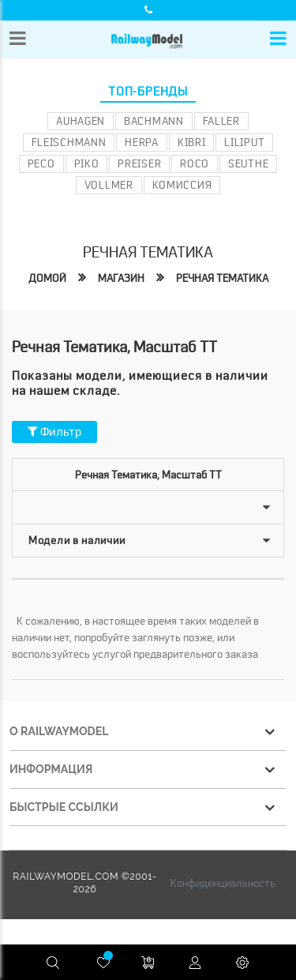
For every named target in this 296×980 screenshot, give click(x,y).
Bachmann (154, 121)
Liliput (244, 142)
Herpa (142, 142)
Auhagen (81, 121)
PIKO (87, 163)
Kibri (192, 142)
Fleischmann (69, 142)
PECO (41, 163)
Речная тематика (222, 278)
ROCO (195, 163)
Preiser (139, 163)
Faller (221, 121)
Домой (47, 278)
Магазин (121, 278)
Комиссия (182, 185)
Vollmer (109, 185)
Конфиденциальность (223, 883)
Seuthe (248, 163)
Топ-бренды (148, 92)
